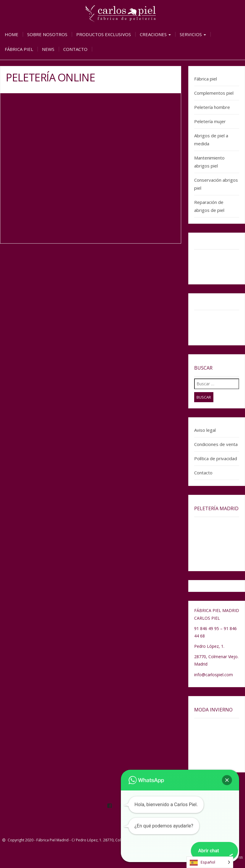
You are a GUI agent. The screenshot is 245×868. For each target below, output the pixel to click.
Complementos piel (214, 93)
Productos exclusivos (104, 34)
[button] (227, 780)
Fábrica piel (19, 49)
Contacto (75, 49)
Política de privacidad (216, 458)
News (48, 49)
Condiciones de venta (216, 444)
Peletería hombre (212, 107)
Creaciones (155, 34)
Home (12, 34)
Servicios (193, 34)
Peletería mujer (210, 121)
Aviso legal (205, 430)
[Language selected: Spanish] (210, 862)
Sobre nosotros (47, 34)
